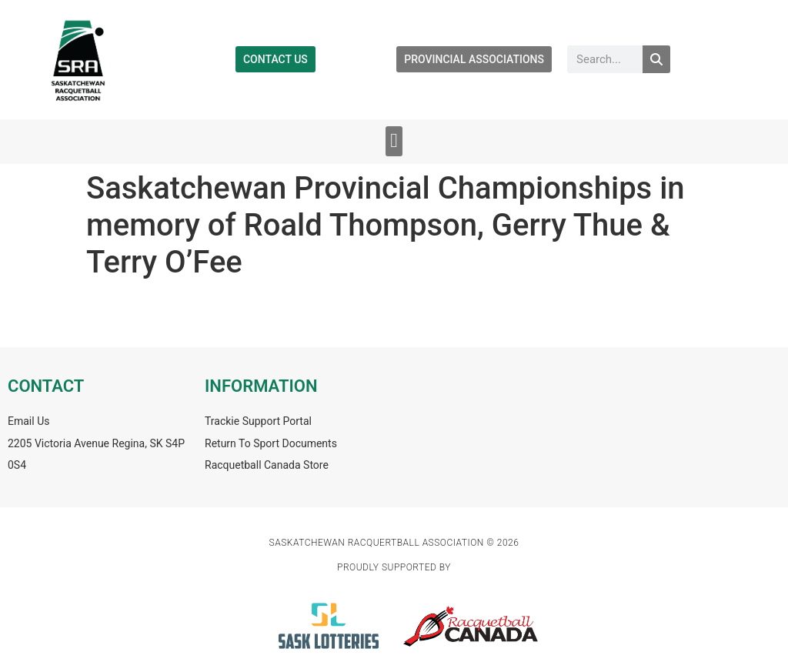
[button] (394, 141)
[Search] (656, 59)
